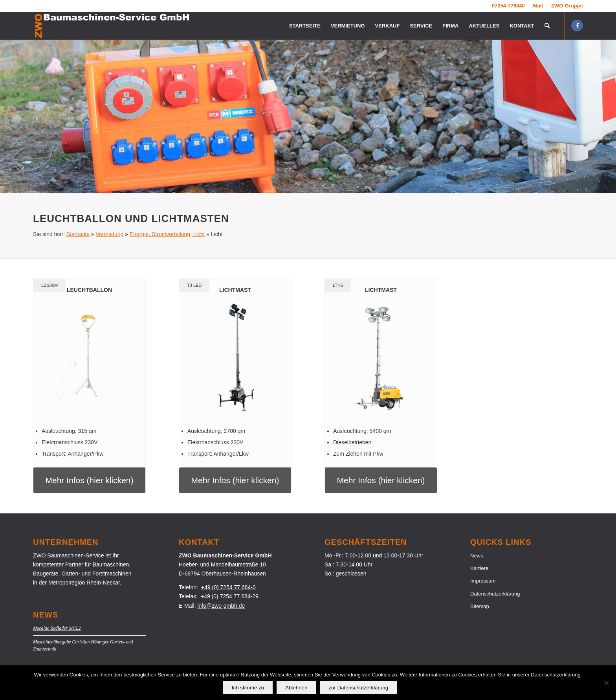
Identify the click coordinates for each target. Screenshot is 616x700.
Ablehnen (296, 688)
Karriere (479, 568)
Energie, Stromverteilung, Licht (167, 234)
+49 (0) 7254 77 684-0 (228, 587)
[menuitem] (509, 6)
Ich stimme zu (248, 688)
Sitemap (480, 606)
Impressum (483, 581)
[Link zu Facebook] (577, 26)
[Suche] (547, 26)
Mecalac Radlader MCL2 (57, 628)
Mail (538, 6)
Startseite (78, 234)
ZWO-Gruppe (567, 6)
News (477, 556)
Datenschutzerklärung (495, 594)
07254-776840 (508, 6)
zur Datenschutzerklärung (358, 688)
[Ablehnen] (606, 683)
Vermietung (110, 234)
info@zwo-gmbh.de (221, 606)
